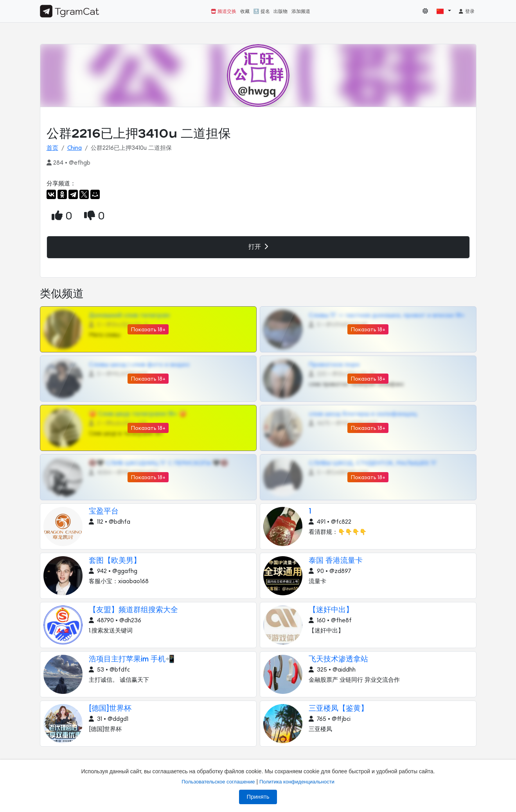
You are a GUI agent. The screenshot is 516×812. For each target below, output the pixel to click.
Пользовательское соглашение (218, 782)
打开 (258, 247)
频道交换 (224, 11)
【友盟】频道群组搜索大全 (133, 610)
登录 (466, 11)
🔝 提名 (262, 11)
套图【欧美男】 (115, 561)
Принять (258, 797)
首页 (52, 148)
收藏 (245, 11)
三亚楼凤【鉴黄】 (338, 709)
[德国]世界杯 (110, 709)
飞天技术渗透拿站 (338, 659)
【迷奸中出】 (331, 610)
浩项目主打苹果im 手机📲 (132, 659)
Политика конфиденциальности (297, 782)
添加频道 (301, 11)
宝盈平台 (104, 511)
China (75, 148)
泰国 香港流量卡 (336, 561)
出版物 (280, 11)
